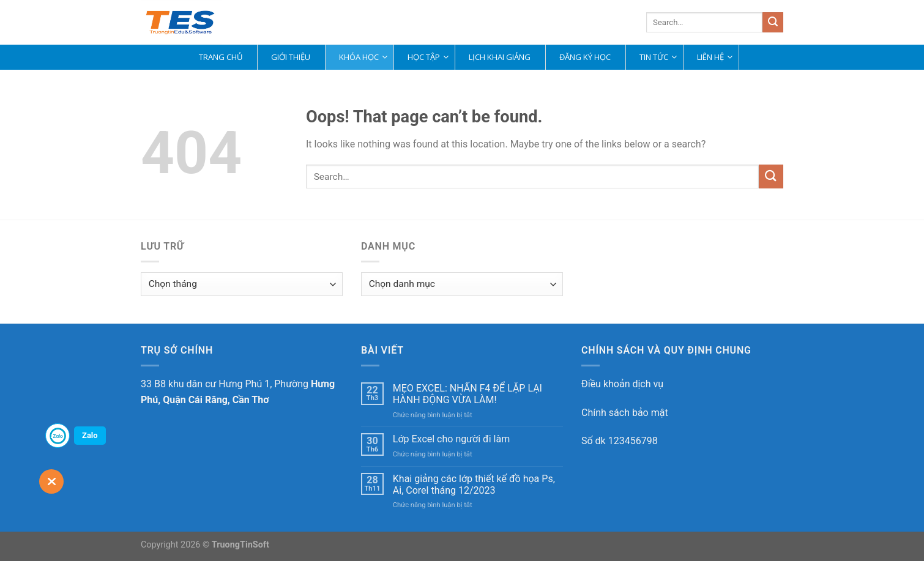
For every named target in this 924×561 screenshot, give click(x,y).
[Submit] (773, 23)
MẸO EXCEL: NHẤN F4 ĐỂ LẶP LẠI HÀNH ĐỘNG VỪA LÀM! (468, 394)
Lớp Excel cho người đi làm (451, 439)
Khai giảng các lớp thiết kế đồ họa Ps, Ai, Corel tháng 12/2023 (474, 485)
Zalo (90, 435)
